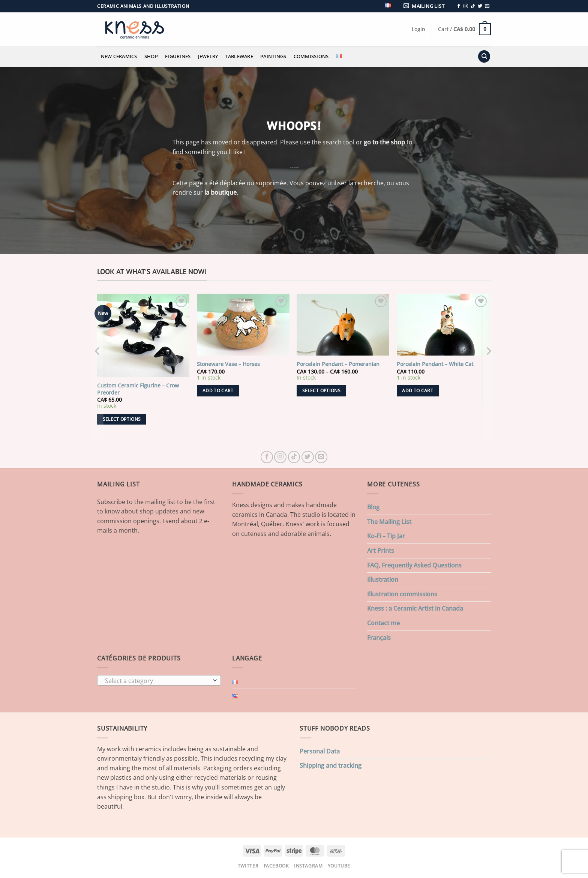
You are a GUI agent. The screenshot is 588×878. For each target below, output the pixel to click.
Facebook (276, 866)
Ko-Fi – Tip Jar (386, 536)
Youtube (339, 866)
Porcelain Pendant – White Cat (435, 364)
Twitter (248, 866)
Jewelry (208, 56)
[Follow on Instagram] (466, 6)
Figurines (178, 56)
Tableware (239, 56)
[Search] (484, 56)
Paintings (273, 56)
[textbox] (157, 681)
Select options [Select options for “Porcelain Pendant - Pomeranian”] (321, 391)
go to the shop (384, 142)
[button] (425, 6)
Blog (373, 507)
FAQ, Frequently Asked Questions (414, 565)
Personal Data (320, 751)
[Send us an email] (487, 6)
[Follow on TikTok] (473, 6)
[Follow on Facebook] (459, 6)
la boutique (220, 192)
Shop (151, 56)
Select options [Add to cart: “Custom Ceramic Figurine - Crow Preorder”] (122, 419)
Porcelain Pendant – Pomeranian (338, 364)
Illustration (383, 579)
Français (379, 638)
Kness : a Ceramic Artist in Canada (415, 608)
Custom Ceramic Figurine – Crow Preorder (138, 389)
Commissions (311, 56)
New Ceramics (119, 56)
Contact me (383, 623)
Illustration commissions (402, 594)
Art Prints (381, 551)
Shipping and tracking (331, 765)
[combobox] (159, 680)
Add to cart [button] (218, 391)
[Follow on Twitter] (480, 6)
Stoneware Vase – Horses (228, 364)
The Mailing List (389, 522)
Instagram (308, 866)
